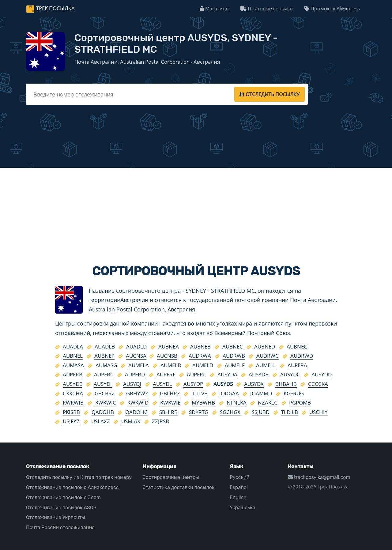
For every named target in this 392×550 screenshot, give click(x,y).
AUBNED (265, 347)
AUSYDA (227, 374)
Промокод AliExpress (332, 9)
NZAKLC (268, 403)
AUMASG (106, 365)
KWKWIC (106, 403)
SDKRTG (199, 412)
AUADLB (105, 347)
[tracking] (269, 94)
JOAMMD (261, 393)
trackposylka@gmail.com (319, 477)
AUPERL (196, 374)
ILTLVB (200, 393)
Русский (239, 477)
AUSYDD (322, 374)
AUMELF (235, 365)
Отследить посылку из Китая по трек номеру (79, 477)
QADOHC (136, 412)
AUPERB (73, 374)
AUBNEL (73, 356)
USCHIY (318, 412)
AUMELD (203, 365)
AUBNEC (233, 347)
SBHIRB (168, 412)
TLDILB (290, 412)
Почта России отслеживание (60, 527)
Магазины (215, 9)
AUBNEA (169, 347)
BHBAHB (286, 384)
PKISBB (71, 412)
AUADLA (73, 347)
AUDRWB (234, 356)
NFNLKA (237, 403)
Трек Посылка (55, 8)
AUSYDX (254, 384)
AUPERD (135, 374)
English (238, 497)
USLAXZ (101, 421)
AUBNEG (297, 347)
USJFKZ (71, 421)
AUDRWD (302, 356)
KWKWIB (73, 403)
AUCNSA (136, 356)
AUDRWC (268, 356)
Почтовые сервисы (267, 9)
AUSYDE (72, 384)
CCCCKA (318, 384)
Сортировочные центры (171, 477)
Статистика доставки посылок (178, 487)
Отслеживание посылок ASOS (61, 508)
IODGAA (229, 393)
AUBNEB (200, 347)
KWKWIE (170, 403)
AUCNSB (167, 356)
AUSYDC (290, 374)
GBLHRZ (170, 393)
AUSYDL (162, 384)
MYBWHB (203, 403)
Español (239, 487)
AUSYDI (103, 384)
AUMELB (171, 365)
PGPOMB (300, 403)
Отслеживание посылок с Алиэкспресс (72, 487)
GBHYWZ (137, 393)
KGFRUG (294, 393)
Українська (243, 508)
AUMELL (266, 365)
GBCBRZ (105, 393)
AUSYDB (259, 374)
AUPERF (166, 374)
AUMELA (139, 365)
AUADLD (136, 347)
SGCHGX (230, 412)
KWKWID (138, 403)
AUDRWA (200, 356)
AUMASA (73, 365)
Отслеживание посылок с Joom (63, 497)
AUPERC (104, 374)
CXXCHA (73, 393)
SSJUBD (261, 412)
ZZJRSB (160, 421)
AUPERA (297, 365)
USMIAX (131, 421)
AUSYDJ (132, 384)
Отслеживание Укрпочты (56, 517)
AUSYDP (193, 384)
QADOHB (103, 412)
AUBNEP (104, 356)
